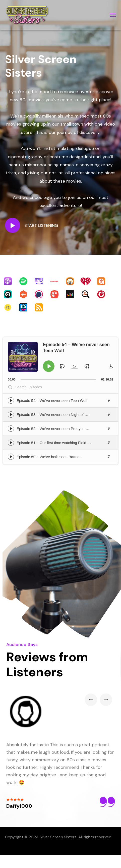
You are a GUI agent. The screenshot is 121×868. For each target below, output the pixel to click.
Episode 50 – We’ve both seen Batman (49, 457)
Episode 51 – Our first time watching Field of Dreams (61, 443)
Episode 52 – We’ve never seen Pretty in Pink (55, 429)
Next (106, 700)
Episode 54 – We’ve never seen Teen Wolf (52, 400)
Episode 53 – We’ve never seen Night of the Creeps (60, 415)
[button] (111, 366)
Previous (91, 700)
